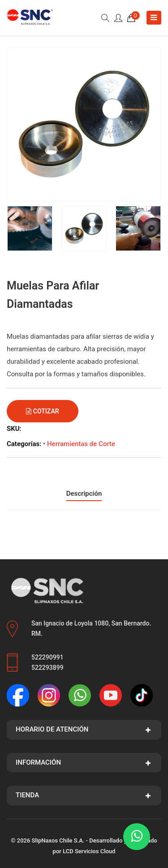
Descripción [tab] (84, 494)
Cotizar (42, 411)
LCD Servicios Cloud (89, 851)
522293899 (47, 668)
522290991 (47, 657)
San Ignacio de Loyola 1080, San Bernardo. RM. (91, 628)
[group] (84, 124)
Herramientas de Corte (81, 444)
